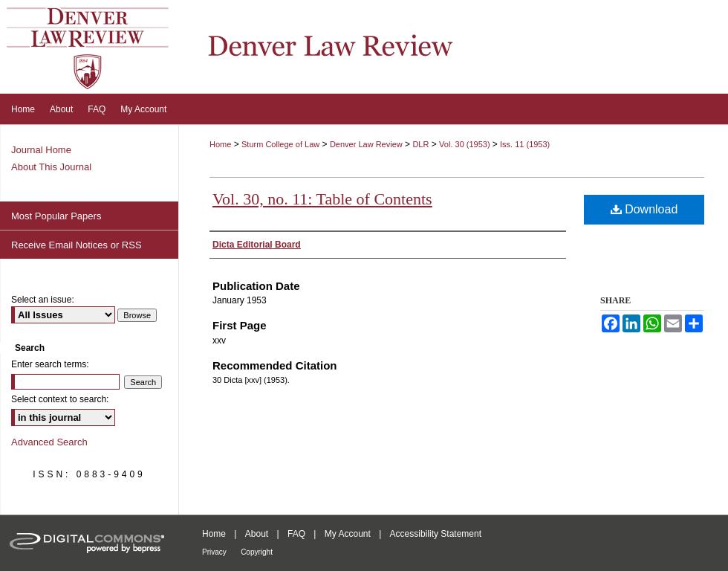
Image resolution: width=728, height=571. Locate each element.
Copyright (257, 552)
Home (220, 144)
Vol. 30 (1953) (466, 144)
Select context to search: (60, 399)
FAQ (296, 534)
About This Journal (51, 167)
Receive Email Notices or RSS (77, 245)
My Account (348, 534)
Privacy (214, 552)
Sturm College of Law (280, 144)
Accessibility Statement (436, 534)
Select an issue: (43, 300)
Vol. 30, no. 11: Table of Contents (322, 199)
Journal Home (41, 150)
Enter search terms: (50, 364)
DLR (420, 144)
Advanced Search (49, 442)
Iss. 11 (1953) (525, 144)
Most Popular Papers (56, 216)
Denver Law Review (366, 144)
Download (644, 209)
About (257, 534)
